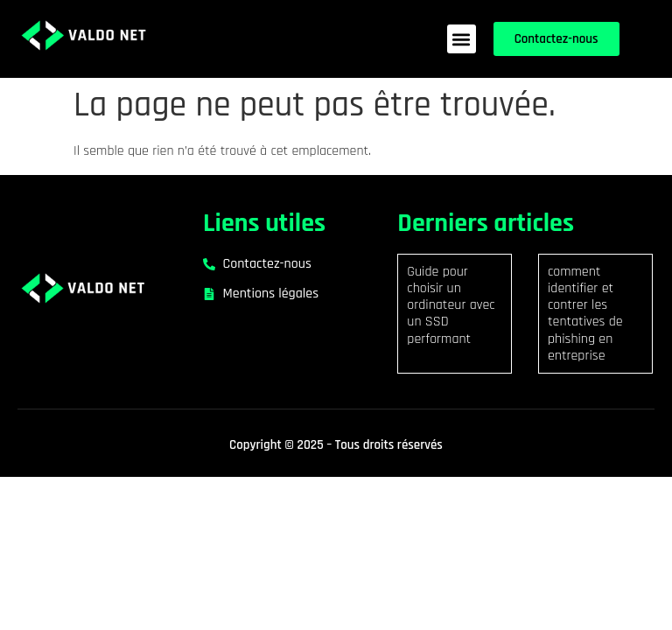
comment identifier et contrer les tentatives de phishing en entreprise (585, 314)
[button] (462, 39)
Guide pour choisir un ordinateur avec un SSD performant (451, 305)
